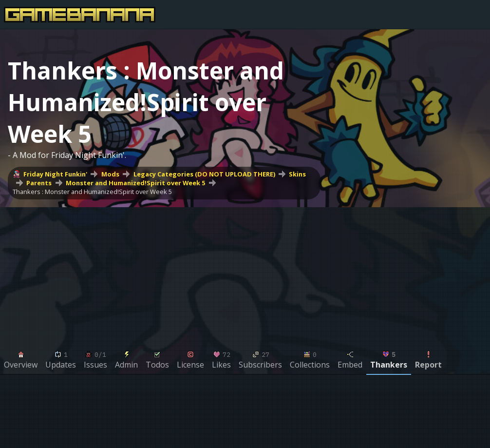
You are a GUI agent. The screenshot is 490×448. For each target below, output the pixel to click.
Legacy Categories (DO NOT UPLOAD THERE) (204, 174)
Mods (110, 174)
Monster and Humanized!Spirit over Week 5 (135, 183)
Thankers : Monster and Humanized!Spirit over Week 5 (92, 192)
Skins (297, 174)
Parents (39, 183)
